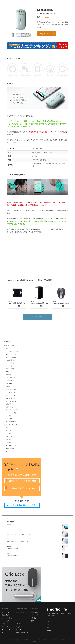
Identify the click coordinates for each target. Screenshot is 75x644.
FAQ (3, 633)
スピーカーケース (11, 354)
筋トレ (8, 451)
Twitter (49, 625)
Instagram (49, 622)
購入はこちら (50, 33)
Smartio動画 (6, 621)
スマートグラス (10, 395)
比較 (3, 624)
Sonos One (19, 630)
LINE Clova (19, 618)
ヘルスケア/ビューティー (12, 436)
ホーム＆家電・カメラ (11, 360)
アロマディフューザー (12, 410)
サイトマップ (34, 615)
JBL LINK (19, 624)
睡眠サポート (10, 384)
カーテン (9, 386)
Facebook (49, 631)
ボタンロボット (10, 392)
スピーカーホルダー (12, 357)
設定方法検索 (6, 615)
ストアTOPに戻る (37, 317)
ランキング (5, 627)
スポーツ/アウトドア (10, 445)
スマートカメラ (10, 372)
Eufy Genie (19, 627)
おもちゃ (9, 431)
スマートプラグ (10, 366)
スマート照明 (10, 369)
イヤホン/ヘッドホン (12, 351)
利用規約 (33, 621)
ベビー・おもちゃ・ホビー (12, 425)
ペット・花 (7, 416)
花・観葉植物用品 (11, 422)
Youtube (49, 628)
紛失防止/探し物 (11, 401)
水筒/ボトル (10, 407)
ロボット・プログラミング (14, 433)
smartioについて (35, 612)
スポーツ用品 (10, 448)
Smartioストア (6, 630)
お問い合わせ (34, 618)
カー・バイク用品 (11, 413)
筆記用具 (9, 404)
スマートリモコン (11, 363)
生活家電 (9, 375)
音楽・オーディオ (9, 345)
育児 (7, 428)
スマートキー (10, 381)
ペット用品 (9, 419)
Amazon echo (20, 612)
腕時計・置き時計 (11, 398)
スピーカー (9, 348)
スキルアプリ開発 (7, 618)
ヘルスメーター (10, 442)
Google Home (20, 615)
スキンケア (9, 439)
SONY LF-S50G (20, 621)
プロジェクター (10, 378)
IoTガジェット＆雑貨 (10, 389)
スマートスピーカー (8, 612)
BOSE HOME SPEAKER (22, 633)
